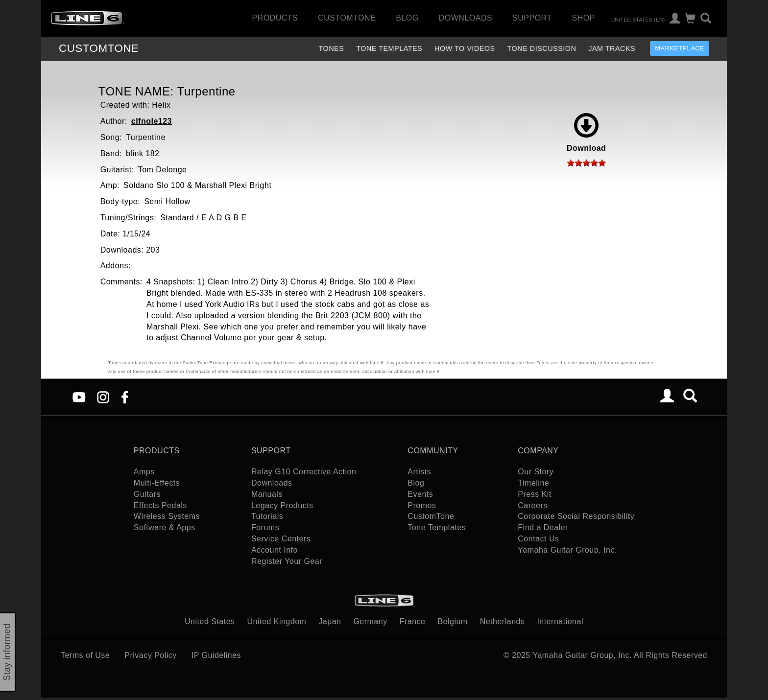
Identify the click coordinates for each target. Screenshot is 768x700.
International (560, 621)
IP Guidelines (216, 655)
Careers (532, 505)
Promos (422, 505)
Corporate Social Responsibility (576, 516)
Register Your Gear (287, 561)
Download (586, 133)
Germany (370, 621)
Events (420, 494)
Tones (331, 48)
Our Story (536, 472)
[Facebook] (125, 397)
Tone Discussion (542, 48)
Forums (265, 527)
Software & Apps (165, 527)
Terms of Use (85, 655)
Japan (330, 621)
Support (532, 18)
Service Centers (281, 539)
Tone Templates (389, 48)
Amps (144, 472)
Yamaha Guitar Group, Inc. (567, 550)
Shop (584, 18)
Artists (419, 472)
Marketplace (680, 48)
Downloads (466, 18)
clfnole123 (152, 121)
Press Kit (535, 494)
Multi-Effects (157, 483)
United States (210, 621)
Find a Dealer (543, 527)
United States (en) (638, 19)
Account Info (275, 550)
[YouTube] (79, 397)
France (413, 621)
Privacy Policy (151, 655)
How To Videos (465, 48)
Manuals (267, 494)
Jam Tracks (612, 48)
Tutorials (267, 516)
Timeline (533, 483)
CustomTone (347, 18)
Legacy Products (282, 505)
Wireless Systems (167, 516)
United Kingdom (277, 621)
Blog (407, 18)
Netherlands (503, 621)
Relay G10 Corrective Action (304, 472)
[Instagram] (103, 397)
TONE (99, 48)
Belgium (452, 621)
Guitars (147, 494)
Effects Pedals (160, 505)
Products (275, 18)
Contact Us (538, 539)
